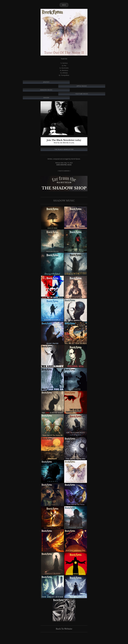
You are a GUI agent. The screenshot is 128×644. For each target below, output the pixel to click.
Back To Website (64, 629)
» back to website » (64, 171)
